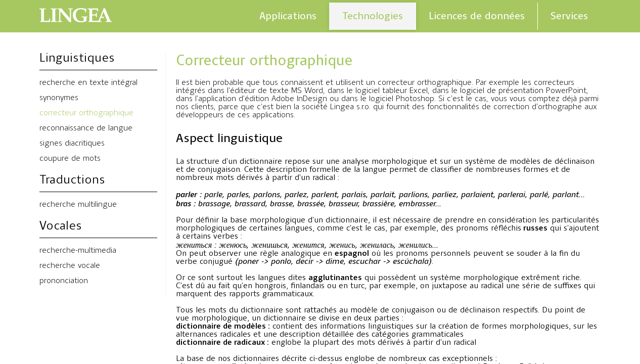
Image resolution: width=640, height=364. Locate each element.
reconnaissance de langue (86, 128)
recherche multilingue (78, 205)
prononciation (64, 281)
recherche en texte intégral (88, 83)
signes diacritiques (72, 144)
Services (569, 16)
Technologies (373, 16)
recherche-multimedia (78, 251)
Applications (288, 16)
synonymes (59, 98)
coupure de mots (70, 159)
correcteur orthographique (86, 113)
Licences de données (477, 16)
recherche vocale (70, 266)
